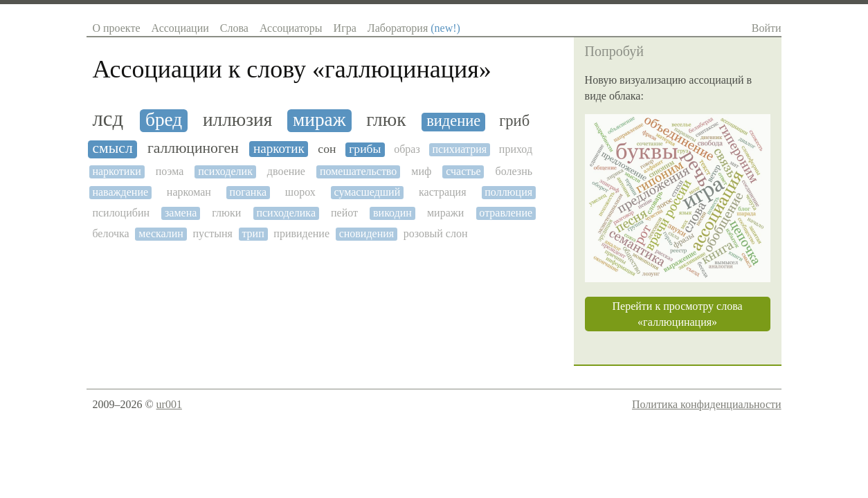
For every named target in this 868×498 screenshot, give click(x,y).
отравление (506, 213)
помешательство (358, 171)
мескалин (161, 233)
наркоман (189, 192)
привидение (301, 233)
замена (181, 213)
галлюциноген (193, 148)
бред (164, 120)
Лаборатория (414, 28)
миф (421, 171)
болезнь (514, 171)
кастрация (443, 192)
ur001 (169, 404)
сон (327, 149)
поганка (248, 192)
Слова (234, 28)
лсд (108, 119)
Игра (345, 28)
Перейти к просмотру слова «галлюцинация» (678, 314)
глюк (386, 120)
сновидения (367, 233)
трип (253, 233)
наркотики (116, 171)
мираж (319, 120)
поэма (170, 171)
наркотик (279, 148)
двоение (286, 171)
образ (407, 149)
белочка (110, 233)
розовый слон (436, 233)
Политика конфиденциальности (707, 404)
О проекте (116, 28)
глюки (226, 213)
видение (453, 121)
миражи (445, 213)
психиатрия (459, 149)
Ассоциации (180, 28)
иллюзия (237, 120)
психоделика (286, 213)
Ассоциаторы (291, 28)
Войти (767, 28)
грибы (365, 149)
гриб (514, 121)
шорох (300, 192)
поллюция (508, 192)
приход (516, 149)
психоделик (225, 171)
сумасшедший (368, 192)
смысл (112, 148)
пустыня (212, 233)
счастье (463, 171)
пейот (344, 213)
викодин (392, 213)
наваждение (120, 192)
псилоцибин (121, 213)
